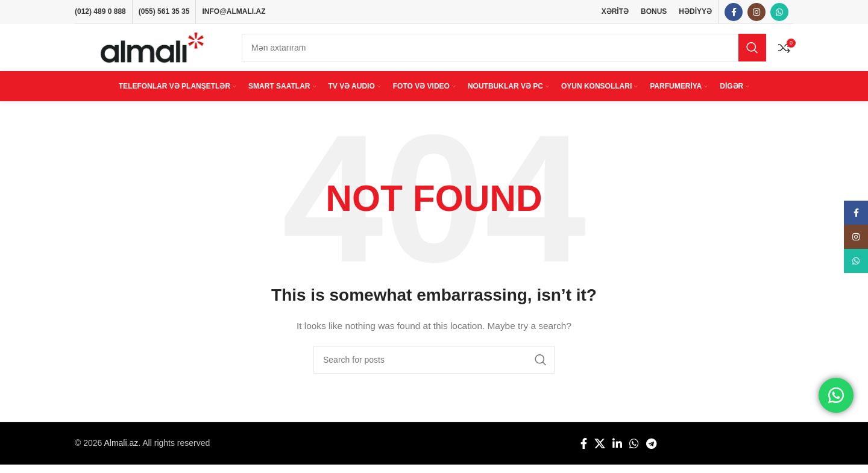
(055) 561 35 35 (164, 12)
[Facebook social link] (734, 13)
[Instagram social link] (756, 13)
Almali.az (121, 451)
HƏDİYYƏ (695, 12)
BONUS (654, 12)
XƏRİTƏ (615, 12)
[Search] (504, 52)
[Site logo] (152, 52)
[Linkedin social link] (617, 452)
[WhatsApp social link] (779, 13)
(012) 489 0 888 (100, 12)
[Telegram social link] (651, 452)
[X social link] (600, 452)
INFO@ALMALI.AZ (234, 12)
